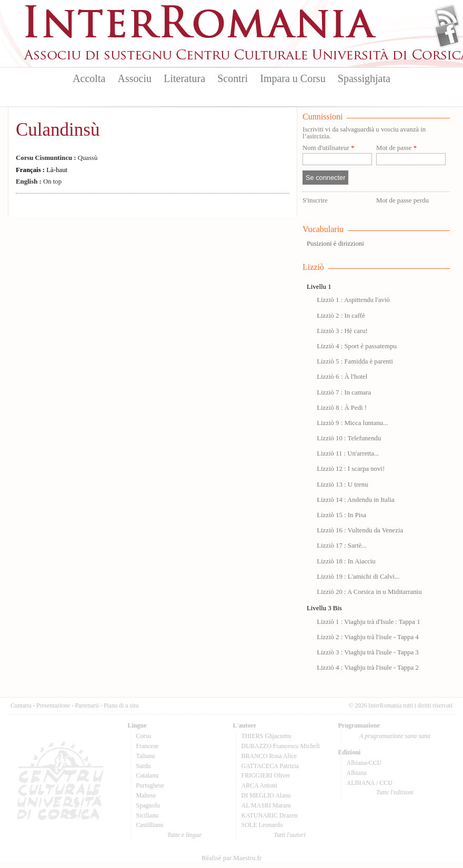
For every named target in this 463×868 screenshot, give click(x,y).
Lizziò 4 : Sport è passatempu (357, 346)
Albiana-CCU (364, 763)
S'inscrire (315, 200)
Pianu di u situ (121, 705)
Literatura (184, 78)
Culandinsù (58, 130)
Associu (135, 78)
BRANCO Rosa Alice (269, 756)
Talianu (146, 756)
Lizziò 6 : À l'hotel (342, 377)
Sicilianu (148, 815)
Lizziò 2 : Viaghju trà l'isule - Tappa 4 (368, 637)
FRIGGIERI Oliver (266, 775)
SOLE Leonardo (262, 825)
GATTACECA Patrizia (270, 766)
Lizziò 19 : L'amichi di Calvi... (358, 577)
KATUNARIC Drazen (270, 815)
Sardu (144, 766)
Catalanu (148, 775)
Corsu (144, 736)
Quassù (57, 158)
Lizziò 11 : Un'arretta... (348, 453)
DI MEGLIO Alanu (266, 795)
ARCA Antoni (259, 785)
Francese (148, 746)
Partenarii (87, 705)
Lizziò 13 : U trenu (342, 485)
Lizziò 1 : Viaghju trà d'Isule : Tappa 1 (368, 622)
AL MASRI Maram (266, 805)
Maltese (146, 795)
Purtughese (150, 785)
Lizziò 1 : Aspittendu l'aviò (353, 300)
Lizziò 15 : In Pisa (341, 515)
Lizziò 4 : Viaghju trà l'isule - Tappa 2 (368, 668)
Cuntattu (21, 705)
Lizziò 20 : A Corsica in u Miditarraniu (369, 592)
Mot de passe (396, 148)
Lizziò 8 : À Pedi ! (342, 408)
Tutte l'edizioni (395, 792)
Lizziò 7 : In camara (344, 392)
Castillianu (150, 825)
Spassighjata (364, 78)
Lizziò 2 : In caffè (341, 316)
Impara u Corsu (293, 78)
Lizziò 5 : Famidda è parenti (355, 361)
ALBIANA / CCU (370, 783)
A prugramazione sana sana (395, 736)
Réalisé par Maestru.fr (231, 858)
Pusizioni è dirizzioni (335, 244)
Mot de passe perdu (402, 200)
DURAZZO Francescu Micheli (281, 746)
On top (39, 181)
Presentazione (53, 705)
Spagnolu (148, 805)
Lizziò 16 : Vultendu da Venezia (360, 530)
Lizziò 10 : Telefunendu (349, 438)
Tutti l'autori (289, 835)
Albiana (357, 773)
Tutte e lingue (184, 835)
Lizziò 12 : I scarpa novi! (351, 469)
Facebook (447, 35)
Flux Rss (447, 17)
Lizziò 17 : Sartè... (342, 546)
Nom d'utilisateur (328, 148)
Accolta (89, 78)
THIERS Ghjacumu (266, 736)
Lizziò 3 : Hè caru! (342, 331)
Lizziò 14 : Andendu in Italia (355, 500)
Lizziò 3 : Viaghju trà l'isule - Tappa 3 (368, 652)
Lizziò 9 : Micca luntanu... (352, 423)
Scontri (233, 78)
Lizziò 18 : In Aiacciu (346, 561)
